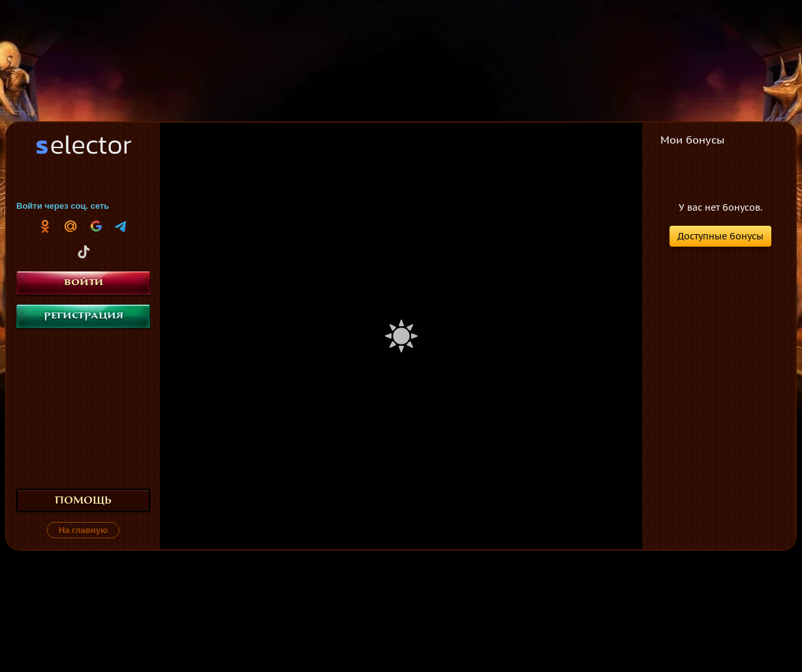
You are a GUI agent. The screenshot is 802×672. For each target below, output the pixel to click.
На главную (83, 530)
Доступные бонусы (720, 236)
